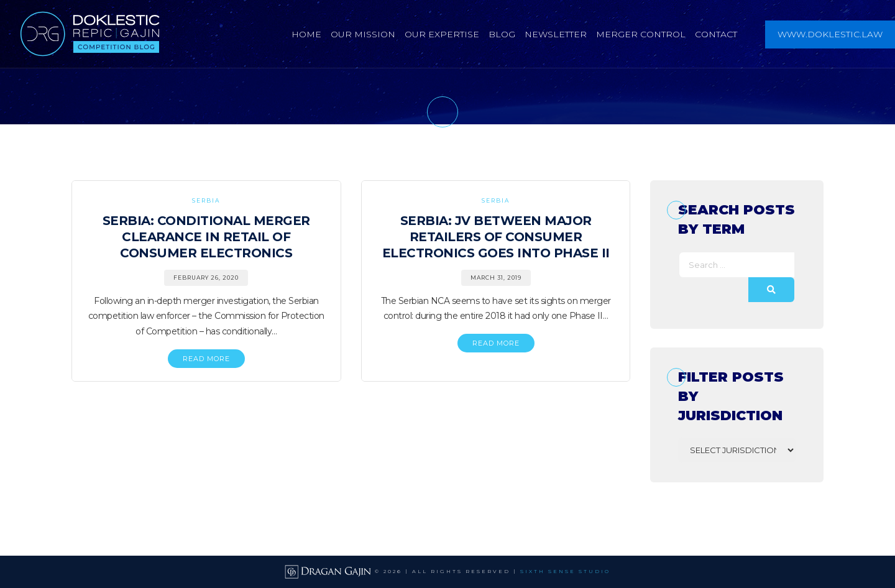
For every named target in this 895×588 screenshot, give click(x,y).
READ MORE (206, 359)
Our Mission (363, 34)
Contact (716, 34)
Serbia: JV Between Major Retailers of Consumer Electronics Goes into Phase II (496, 237)
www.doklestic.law (830, 34)
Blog (502, 34)
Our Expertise (442, 34)
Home (306, 34)
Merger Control (641, 34)
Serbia (206, 200)
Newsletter (556, 34)
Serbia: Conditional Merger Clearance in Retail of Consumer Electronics (206, 237)
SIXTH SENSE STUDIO (565, 571)
